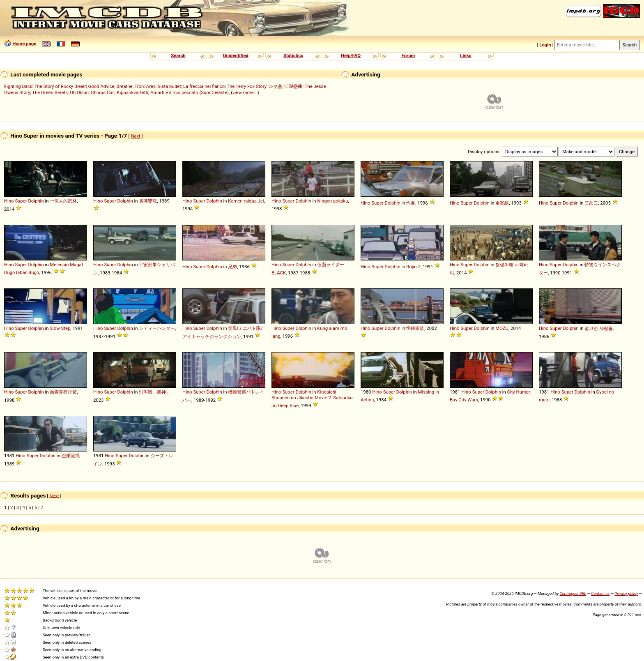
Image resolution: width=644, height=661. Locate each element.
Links (466, 55)
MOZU (502, 328)
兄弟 (232, 267)
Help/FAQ (351, 55)
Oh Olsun (79, 92)
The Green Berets (50, 92)
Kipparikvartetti (132, 92)
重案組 (502, 203)
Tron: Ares (145, 86)
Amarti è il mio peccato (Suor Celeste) (190, 92)
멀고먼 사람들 (599, 328)
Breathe (125, 86)
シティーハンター (157, 328)
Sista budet (169, 86)
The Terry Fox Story (247, 86)
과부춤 (275, 86)
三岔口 (591, 203)
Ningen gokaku (332, 201)
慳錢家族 (415, 328)
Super (21, 201)
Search (178, 55)
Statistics (293, 55)
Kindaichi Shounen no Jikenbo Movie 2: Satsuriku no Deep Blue (312, 399)
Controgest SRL (573, 593)
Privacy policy (626, 593)
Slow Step (60, 328)
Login (545, 45)
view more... (245, 92)
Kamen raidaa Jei (246, 201)
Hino (9, 201)
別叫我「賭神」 (155, 392)
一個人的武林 (63, 201)
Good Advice (101, 86)
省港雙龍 (148, 201)
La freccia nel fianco (204, 86)
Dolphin (36, 201)
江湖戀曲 (293, 86)
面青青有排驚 (63, 392)
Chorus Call (103, 92)
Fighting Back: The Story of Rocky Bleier (45, 86)
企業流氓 (71, 456)
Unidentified (236, 55)
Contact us (600, 593)
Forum (408, 55)
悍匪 (411, 203)
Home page (24, 44)
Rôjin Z (413, 267)
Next (135, 136)
